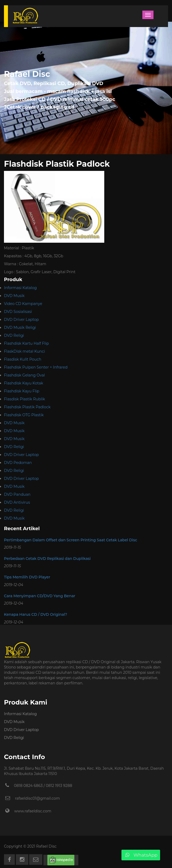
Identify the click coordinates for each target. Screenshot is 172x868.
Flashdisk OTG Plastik (24, 415)
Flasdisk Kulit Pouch (23, 359)
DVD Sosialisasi (18, 312)
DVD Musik (14, 296)
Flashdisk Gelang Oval (24, 375)
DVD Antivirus (17, 502)
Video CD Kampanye (23, 304)
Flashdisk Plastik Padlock (27, 407)
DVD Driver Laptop (21, 320)
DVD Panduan (17, 494)
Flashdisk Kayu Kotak (24, 383)
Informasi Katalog (20, 288)
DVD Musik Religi (20, 327)
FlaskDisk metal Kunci (24, 351)
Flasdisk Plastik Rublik (24, 399)
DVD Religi (14, 335)
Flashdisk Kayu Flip (22, 391)
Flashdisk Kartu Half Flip (26, 343)
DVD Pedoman (18, 463)
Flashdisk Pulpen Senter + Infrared (36, 367)
